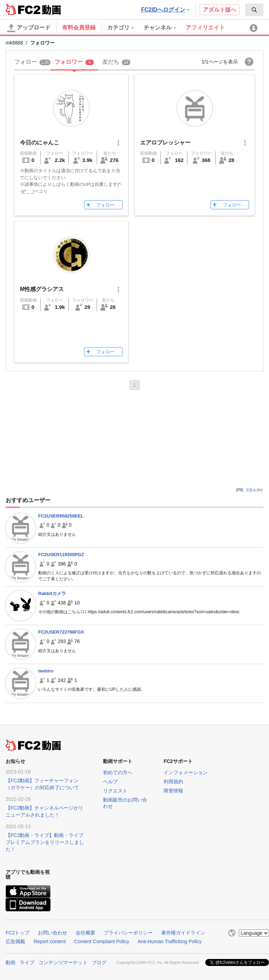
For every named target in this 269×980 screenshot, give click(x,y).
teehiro (46, 671)
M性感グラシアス (42, 289)
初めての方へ (118, 772)
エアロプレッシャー (165, 143)
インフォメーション (186, 772)
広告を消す (255, 490)
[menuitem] (254, 10)
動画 (11, 962)
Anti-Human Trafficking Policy (170, 941)
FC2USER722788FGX (61, 632)
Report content (50, 941)
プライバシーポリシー (128, 933)
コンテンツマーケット (63, 962)
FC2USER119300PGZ (61, 555)
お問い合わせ (53, 933)
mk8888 (14, 43)
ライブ (27, 962)
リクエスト (115, 791)
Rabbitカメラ (52, 593)
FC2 (23, 9)
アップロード (29, 28)
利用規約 (173, 782)
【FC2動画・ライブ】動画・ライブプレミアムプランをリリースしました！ (45, 842)
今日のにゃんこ (40, 143)
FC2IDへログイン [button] (165, 10)
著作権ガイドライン (183, 933)
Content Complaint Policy (102, 941)
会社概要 (85, 933)
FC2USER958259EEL (61, 516)
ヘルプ (110, 782)
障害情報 (173, 791)
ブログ (99, 962)
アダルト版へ (220, 10)
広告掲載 (15, 941)
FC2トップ (18, 933)
